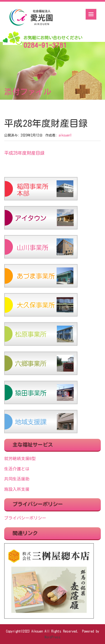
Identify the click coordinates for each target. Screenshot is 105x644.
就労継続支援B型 (20, 459)
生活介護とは (17, 469)
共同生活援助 (17, 479)
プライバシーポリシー (25, 518)
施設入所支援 (17, 489)
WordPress (53, 637)
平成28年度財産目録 (24, 153)
